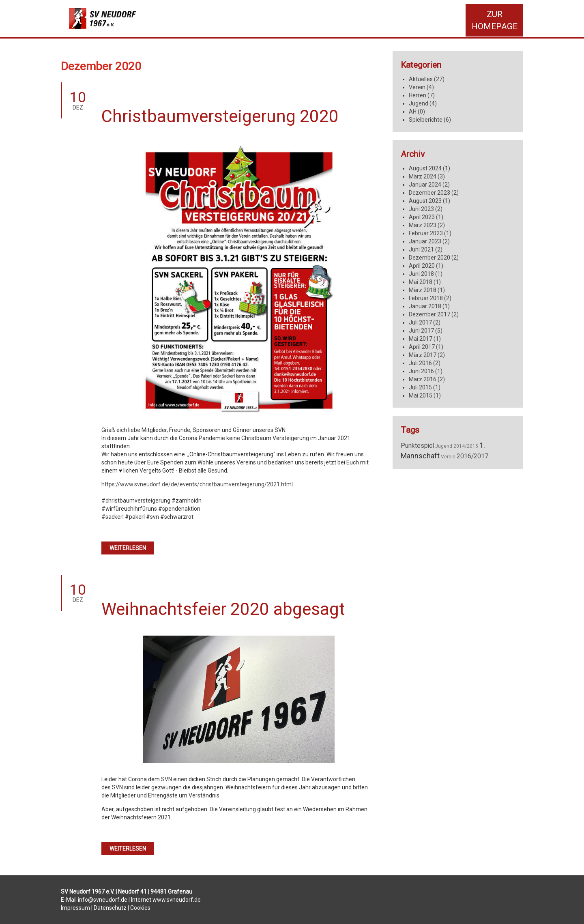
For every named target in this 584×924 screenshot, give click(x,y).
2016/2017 (472, 456)
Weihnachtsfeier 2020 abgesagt (223, 609)
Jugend (444, 446)
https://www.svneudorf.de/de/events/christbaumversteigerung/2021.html (197, 484)
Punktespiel (417, 446)
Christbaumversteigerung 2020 (220, 116)
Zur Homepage (495, 20)
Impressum (75, 908)
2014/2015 (466, 446)
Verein (448, 457)
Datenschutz (110, 908)
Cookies (140, 908)
